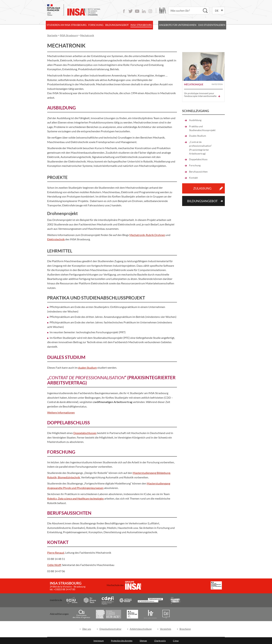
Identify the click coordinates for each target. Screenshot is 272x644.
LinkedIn (144, 11)
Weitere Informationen (61, 412)
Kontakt (193, 178)
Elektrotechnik (56, 239)
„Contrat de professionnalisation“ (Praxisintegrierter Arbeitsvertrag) (200, 148)
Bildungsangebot (117, 25)
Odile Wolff (54, 565)
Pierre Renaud (56, 553)
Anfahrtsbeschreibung (141, 629)
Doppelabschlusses (85, 433)
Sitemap (143, 641)
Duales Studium (198, 136)
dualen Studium (87, 368)
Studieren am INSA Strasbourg (67, 25)
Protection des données (122, 641)
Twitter (131, 11)
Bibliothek (163, 10)
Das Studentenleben (212, 25)
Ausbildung (195, 120)
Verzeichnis (166, 629)
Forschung (96, 25)
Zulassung (202, 188)
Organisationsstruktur (110, 629)
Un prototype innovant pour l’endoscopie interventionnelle (202, 95)
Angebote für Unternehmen (178, 25)
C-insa (176, 641)
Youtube (137, 11)
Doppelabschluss (198, 159)
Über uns (87, 629)
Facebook (124, 11)
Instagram (150, 11)
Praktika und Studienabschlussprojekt (202, 128)
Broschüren (185, 629)
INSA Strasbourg (141, 25)
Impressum (99, 641)
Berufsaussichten (198, 172)
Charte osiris (160, 641)
